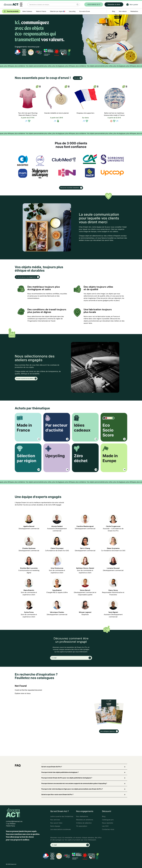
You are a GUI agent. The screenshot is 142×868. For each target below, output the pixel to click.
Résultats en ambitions (85, 820)
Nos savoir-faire (56, 823)
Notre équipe (55, 826)
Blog (104, 816)
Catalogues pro (108, 820)
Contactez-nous (108, 829)
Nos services (55, 820)
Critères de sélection (84, 823)
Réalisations (134, 11)
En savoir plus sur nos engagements (26, 277)
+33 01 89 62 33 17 (94, 4)
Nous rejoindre (108, 823)
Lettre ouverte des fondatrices (62, 816)
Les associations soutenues (60, 829)
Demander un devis (114, 4)
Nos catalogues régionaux (108, 731)
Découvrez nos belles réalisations (70, 188)
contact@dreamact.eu (14, 821)
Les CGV (105, 826)
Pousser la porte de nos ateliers (25, 379)
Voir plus (77, 78)
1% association (82, 826)
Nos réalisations (82, 816)
